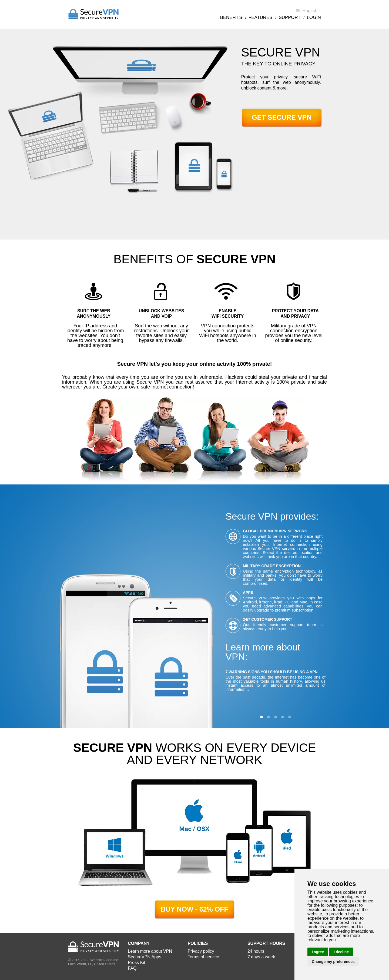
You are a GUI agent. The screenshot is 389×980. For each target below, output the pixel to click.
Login (314, 17)
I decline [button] (341, 952)
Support (290, 17)
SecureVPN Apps (145, 957)
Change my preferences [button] (333, 962)
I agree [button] (318, 952)
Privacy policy (201, 951)
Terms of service (203, 957)
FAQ (132, 968)
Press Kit (136, 963)
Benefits (231, 17)
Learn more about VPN (150, 951)
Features (260, 17)
